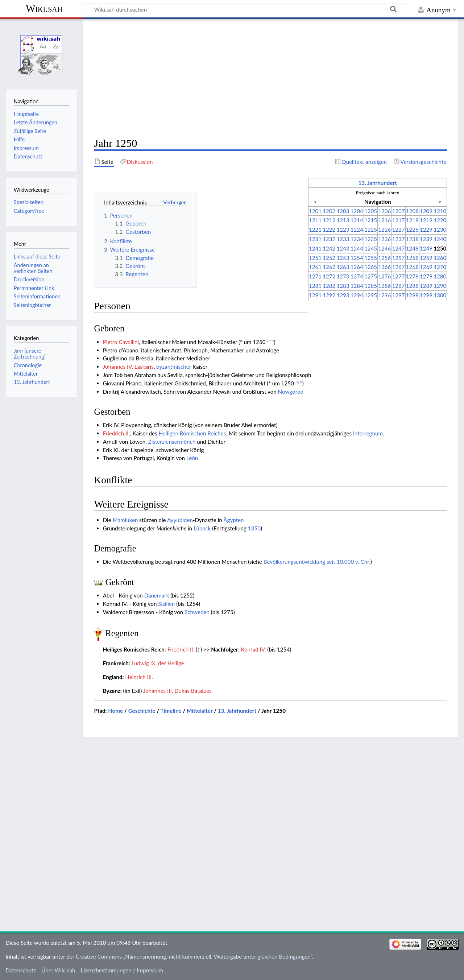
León (192, 458)
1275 (371, 276)
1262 (329, 267)
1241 (315, 248)
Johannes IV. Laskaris (128, 367)
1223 (343, 230)
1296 (384, 295)
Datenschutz (21, 970)
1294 (357, 295)
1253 (343, 258)
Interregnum (368, 433)
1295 (371, 295)
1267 (398, 267)
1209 (426, 211)
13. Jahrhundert (377, 183)
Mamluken (125, 520)
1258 (412, 258)
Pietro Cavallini (121, 342)
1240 (440, 239)
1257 (398, 258)
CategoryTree (29, 211)
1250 (440, 248)
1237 (398, 239)
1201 (315, 211)
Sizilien (166, 604)
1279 (426, 276)
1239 (426, 239)
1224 (357, 230)
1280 (440, 276)
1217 (398, 220)
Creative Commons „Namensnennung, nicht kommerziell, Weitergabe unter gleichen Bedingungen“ (194, 956)
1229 (426, 230)
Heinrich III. (139, 677)
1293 (343, 295)
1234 (357, 239)
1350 (254, 528)
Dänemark (157, 595)
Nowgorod (291, 392)
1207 (398, 211)
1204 (357, 211)
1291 (315, 295)
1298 (412, 295)
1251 (315, 258)
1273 (343, 276)
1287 (398, 286)
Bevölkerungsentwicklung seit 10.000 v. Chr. (317, 562)
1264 (357, 267)
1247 (398, 248)
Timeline (171, 711)
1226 (384, 230)
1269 (426, 267)
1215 (371, 220)
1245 (371, 248)
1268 (412, 267)
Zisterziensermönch (172, 442)
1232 (329, 239)
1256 (384, 258)
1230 (440, 230)
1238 (412, 239)
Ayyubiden (180, 520)
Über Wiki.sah (58, 970)
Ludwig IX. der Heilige (158, 663)
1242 (329, 248)
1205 (371, 211)
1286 (384, 286)
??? (270, 341)
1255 (371, 258)
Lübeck (202, 528)
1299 (426, 295)
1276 (384, 276)
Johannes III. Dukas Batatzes (177, 691)
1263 (343, 267)
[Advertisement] (270, 78)
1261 (315, 267)
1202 (329, 211)
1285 (371, 286)
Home (115, 711)
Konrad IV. (254, 649)
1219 (426, 220)
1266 (384, 267)
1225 (371, 230)
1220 (440, 220)
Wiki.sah (44, 9)
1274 (357, 276)
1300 (440, 295)
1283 (343, 286)
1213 (343, 220)
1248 (412, 248)
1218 (412, 220)
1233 (343, 239)
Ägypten (233, 520)
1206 (384, 211)
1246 (384, 248)
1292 (329, 295)
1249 (426, 248)
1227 (398, 230)
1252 (329, 258)
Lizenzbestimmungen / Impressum (122, 970)
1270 (440, 267)
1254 (357, 258)
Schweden (197, 612)
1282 (329, 286)
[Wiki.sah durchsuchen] (246, 9)
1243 (343, 248)
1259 (426, 258)
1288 (412, 286)
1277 (398, 276)
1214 (357, 220)
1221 (315, 230)
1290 (440, 286)
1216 (384, 220)
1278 (412, 276)
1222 (329, 230)
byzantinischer (174, 367)
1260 (440, 258)
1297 (398, 295)
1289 (426, 286)
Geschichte (142, 711)
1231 (315, 239)
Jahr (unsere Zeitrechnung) (30, 354)
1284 (357, 286)
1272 (329, 276)
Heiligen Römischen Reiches (192, 433)
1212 (329, 220)
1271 (315, 276)
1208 (412, 211)
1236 (384, 239)
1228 (412, 230)
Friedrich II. (117, 433)
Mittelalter (200, 711)
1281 (315, 286)
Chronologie (28, 365)
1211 (315, 220)
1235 (371, 239)
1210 (440, 211)
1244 (357, 248)
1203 (343, 211)
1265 (371, 267)
